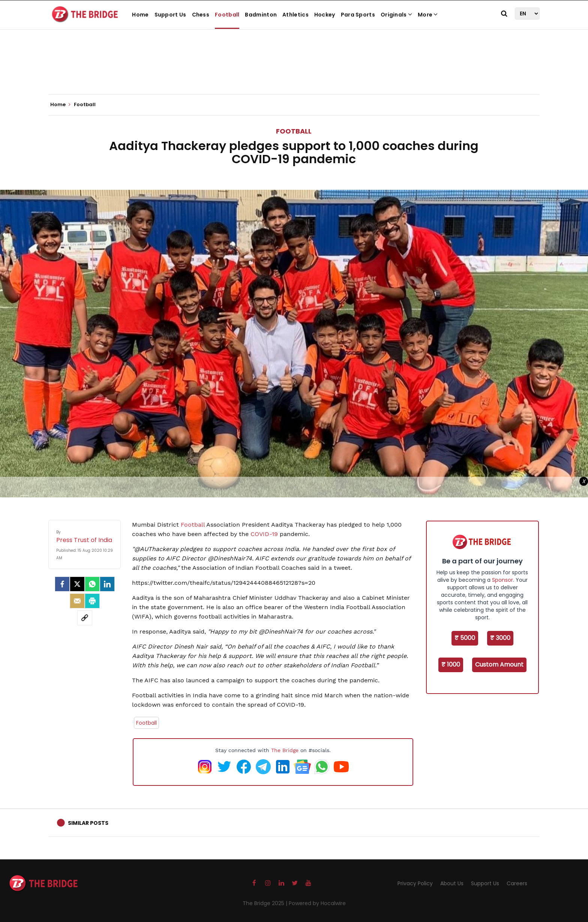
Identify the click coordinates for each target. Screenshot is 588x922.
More (428, 15)
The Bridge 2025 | (266, 903)
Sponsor (502, 580)
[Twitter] (77, 584)
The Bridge (285, 750)
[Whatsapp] (92, 584)
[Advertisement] (294, 71)
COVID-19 (264, 534)
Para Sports (358, 15)
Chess (201, 15)
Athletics (295, 15)
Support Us (170, 15)
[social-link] (85, 618)
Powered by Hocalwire (317, 903)
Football (227, 15)
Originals (396, 15)
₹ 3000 (500, 638)
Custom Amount (499, 664)
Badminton (261, 15)
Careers (517, 883)
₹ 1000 (451, 664)
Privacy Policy (415, 883)
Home (140, 15)
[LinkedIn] (107, 584)
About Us (452, 883)
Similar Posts (88, 823)
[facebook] (62, 584)
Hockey (325, 15)
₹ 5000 (465, 638)
